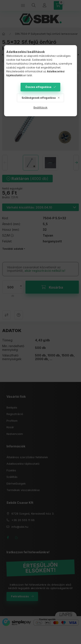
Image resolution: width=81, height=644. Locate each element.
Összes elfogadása (38, 87)
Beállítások (40, 107)
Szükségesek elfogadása (39, 98)
